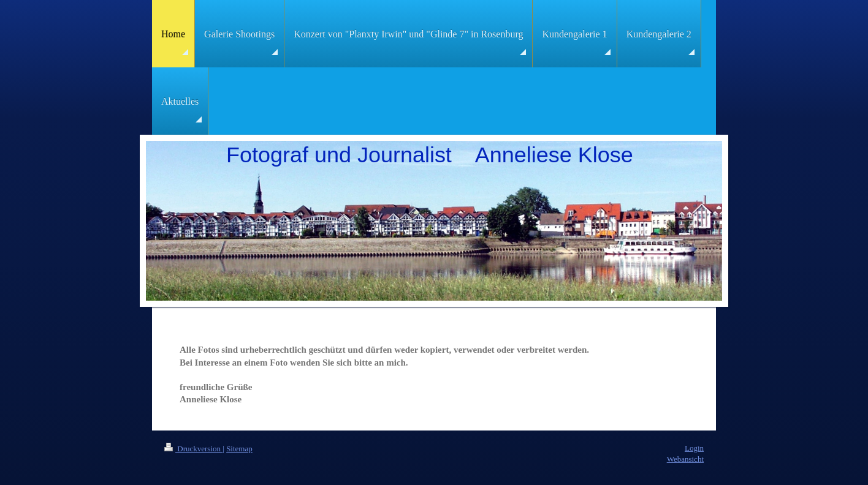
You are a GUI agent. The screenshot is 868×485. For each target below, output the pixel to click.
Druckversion (193, 449)
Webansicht (685, 459)
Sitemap (239, 449)
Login (694, 448)
